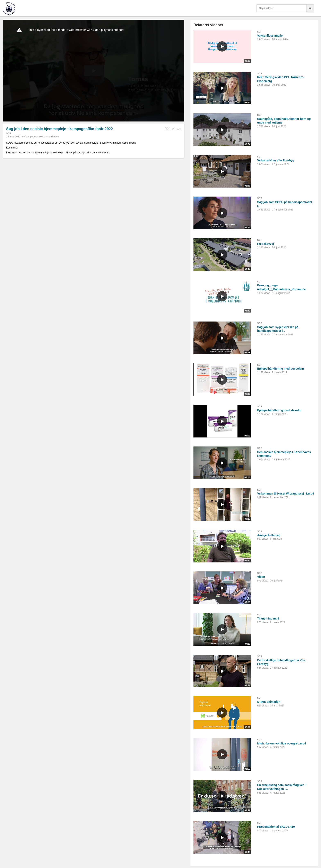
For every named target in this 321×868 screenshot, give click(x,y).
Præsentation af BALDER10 (276, 827)
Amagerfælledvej (269, 535)
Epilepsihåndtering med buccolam (280, 369)
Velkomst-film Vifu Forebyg (276, 160)
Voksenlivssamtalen (271, 36)
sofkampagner (30, 137)
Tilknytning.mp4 (268, 618)
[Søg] (310, 8)
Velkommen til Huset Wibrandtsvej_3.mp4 (285, 494)
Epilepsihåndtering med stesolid (279, 410)
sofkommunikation (49, 137)
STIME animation (269, 702)
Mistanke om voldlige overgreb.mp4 (281, 743)
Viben (261, 577)
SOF (8, 133)
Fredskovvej (266, 244)
